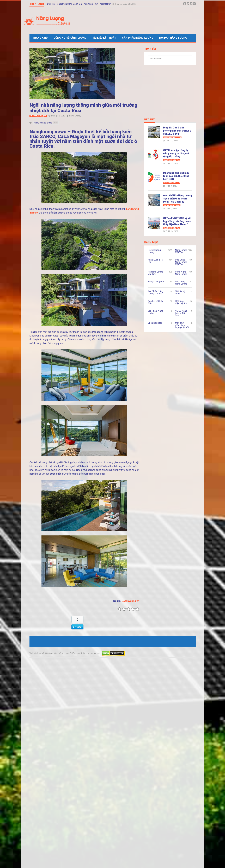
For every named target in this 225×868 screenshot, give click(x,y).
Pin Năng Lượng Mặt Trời (156, 273)
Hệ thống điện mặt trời (181, 302)
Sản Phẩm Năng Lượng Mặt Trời (156, 292)
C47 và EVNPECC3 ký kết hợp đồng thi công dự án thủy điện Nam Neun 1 (177, 221)
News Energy (75, 116)
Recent (150, 120)
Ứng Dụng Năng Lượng (181, 283)
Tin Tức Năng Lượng (38, 116)
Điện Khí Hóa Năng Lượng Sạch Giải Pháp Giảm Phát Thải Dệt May (80, 4)
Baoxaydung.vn (130, 601)
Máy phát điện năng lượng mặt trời (182, 325)
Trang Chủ (40, 38)
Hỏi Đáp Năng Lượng (173, 38)
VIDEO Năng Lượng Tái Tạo (181, 313)
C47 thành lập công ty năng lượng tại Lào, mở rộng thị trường (176, 153)
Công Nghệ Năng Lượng (70, 38)
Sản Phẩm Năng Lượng (138, 38)
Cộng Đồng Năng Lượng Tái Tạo (62, 653)
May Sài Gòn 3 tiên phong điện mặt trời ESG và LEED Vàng (177, 131)
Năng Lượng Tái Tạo (172, 160)
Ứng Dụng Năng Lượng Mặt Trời (181, 262)
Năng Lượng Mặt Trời (172, 138)
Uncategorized (155, 323)
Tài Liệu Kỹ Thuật (104, 38)
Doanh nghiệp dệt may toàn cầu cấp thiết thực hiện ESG (176, 176)
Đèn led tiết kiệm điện (156, 302)
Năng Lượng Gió (156, 282)
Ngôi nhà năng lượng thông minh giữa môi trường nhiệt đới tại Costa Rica (83, 108)
